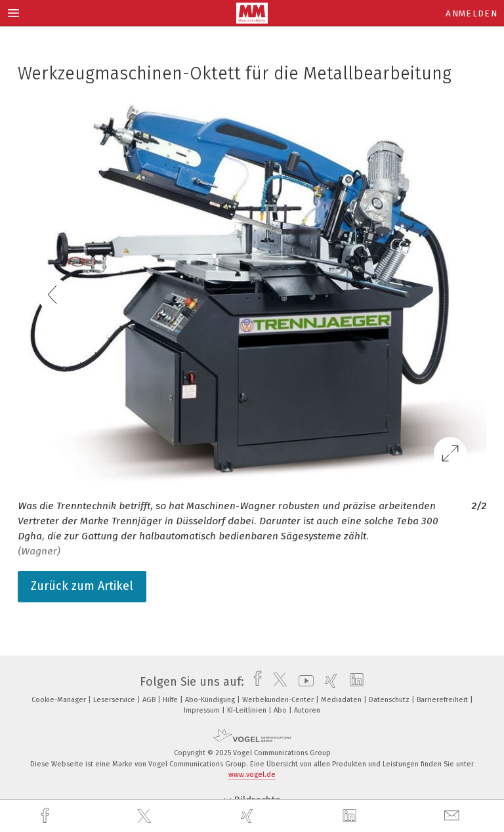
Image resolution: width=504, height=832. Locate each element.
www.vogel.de (252, 775)
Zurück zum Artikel (82, 586)
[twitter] (146, 816)
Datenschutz (390, 700)
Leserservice (115, 700)
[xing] (249, 816)
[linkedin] (351, 816)
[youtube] (303, 682)
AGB (150, 700)
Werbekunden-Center (279, 700)
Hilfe (171, 700)
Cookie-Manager (60, 700)
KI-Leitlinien (248, 710)
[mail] (453, 816)
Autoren (307, 710)
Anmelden (472, 13)
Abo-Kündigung (211, 700)
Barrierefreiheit (443, 700)
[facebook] (47, 816)
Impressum (203, 710)
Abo (281, 710)
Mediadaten (342, 700)
